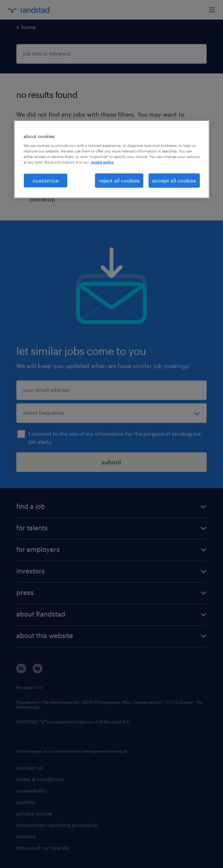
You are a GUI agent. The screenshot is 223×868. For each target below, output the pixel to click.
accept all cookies (174, 180)
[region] (112, 159)
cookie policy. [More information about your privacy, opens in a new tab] (103, 162)
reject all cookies (119, 180)
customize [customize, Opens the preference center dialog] (46, 180)
